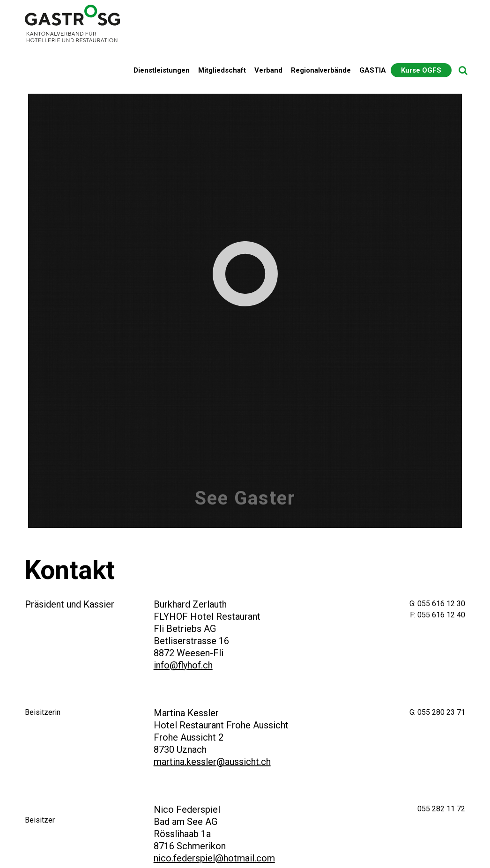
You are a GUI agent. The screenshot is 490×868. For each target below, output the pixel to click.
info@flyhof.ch (183, 665)
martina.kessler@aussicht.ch (212, 762)
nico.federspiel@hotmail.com (214, 858)
